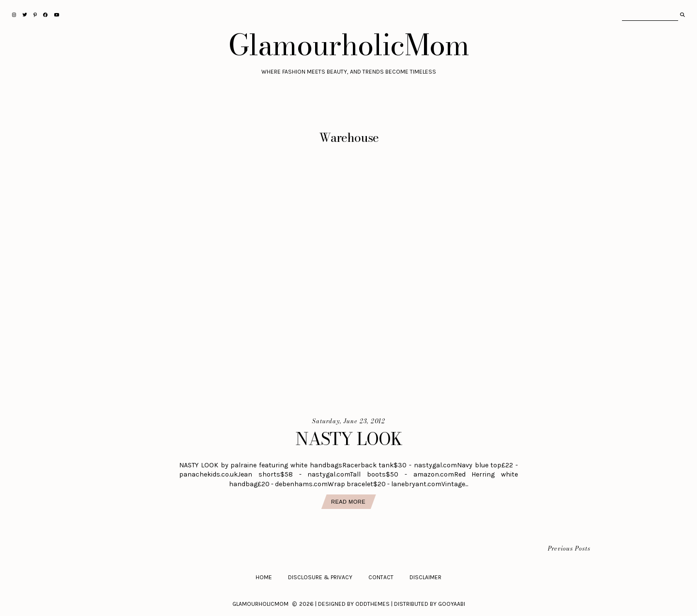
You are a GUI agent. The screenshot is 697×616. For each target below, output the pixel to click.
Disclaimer (425, 577)
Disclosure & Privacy (320, 577)
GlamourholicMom (349, 45)
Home (264, 577)
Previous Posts (569, 549)
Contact (381, 577)
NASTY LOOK (349, 439)
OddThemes (372, 604)
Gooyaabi (452, 604)
